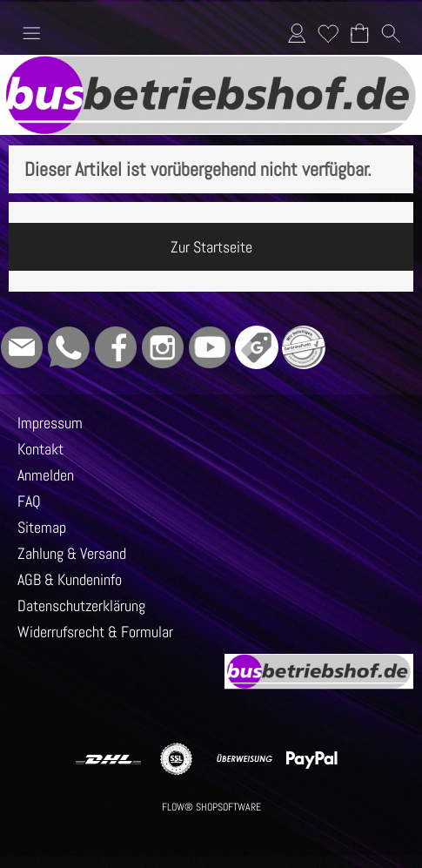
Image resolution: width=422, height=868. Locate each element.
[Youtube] (210, 347)
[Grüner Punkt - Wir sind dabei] (304, 347)
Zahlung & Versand (72, 553)
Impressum (50, 423)
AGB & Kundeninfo (70, 579)
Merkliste (328, 33)
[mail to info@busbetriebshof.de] (22, 347)
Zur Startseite (211, 247)
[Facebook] (116, 347)
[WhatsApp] (69, 347)
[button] (31, 33)
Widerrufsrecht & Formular (95, 632)
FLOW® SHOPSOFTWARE (211, 807)
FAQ (29, 501)
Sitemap (42, 527)
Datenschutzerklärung (81, 606)
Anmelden (297, 33)
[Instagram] (163, 347)
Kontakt (40, 449)
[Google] (257, 347)
